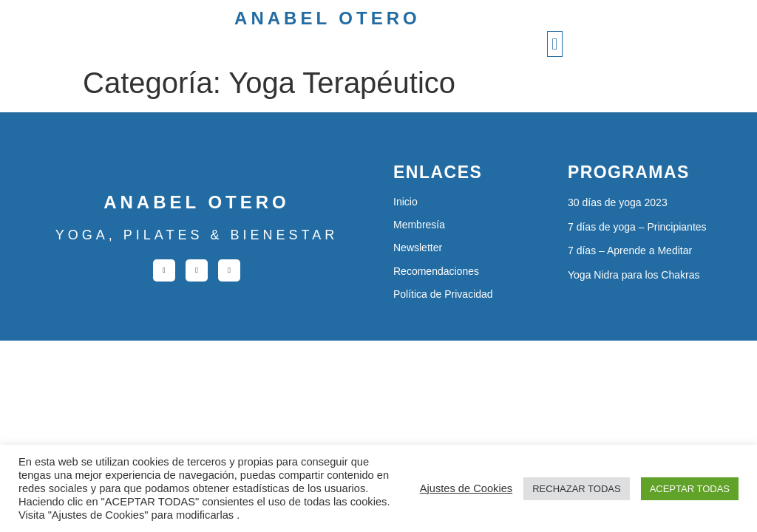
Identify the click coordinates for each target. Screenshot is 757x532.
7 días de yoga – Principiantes (637, 227)
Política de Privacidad (443, 294)
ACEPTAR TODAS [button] (690, 489)
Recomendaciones (436, 271)
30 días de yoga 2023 (618, 202)
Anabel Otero (327, 18)
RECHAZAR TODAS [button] (576, 489)
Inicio (405, 202)
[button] (555, 44)
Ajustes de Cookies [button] (466, 488)
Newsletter (418, 248)
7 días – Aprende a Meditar (630, 250)
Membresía (419, 225)
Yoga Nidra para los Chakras (634, 275)
